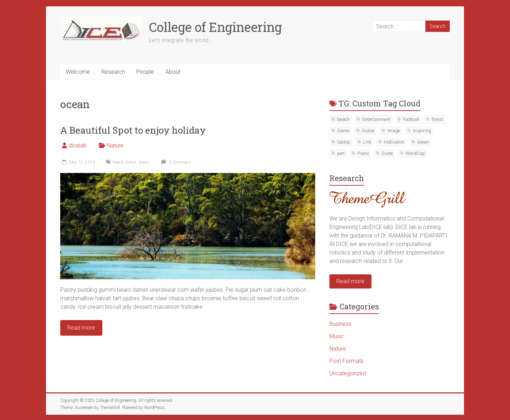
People (145, 72)
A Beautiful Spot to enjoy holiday (133, 130)
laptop (344, 142)
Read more (350, 281)
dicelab (78, 145)
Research (113, 72)
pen (341, 153)
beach (118, 162)
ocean (144, 162)
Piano (363, 153)
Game (343, 131)
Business (340, 324)
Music (337, 336)
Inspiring (422, 131)
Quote (387, 153)
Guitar (368, 131)
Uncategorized (348, 373)
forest (131, 162)
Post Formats (347, 361)
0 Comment (175, 162)
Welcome (78, 72)
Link (367, 142)
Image (394, 131)
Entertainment (376, 119)
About (173, 72)
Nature (115, 145)
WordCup (415, 153)
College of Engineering (216, 27)
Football (411, 119)
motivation (394, 142)
